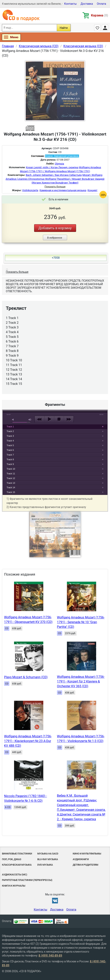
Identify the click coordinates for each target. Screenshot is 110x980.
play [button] (55, 384)
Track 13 (11, 483)
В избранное (55, 238)
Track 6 (10, 450)
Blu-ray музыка (47, 859)
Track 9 (10, 464)
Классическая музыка (17, 865)
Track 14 (11, 487)
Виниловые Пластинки (17, 854)
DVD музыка (45, 865)
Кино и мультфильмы (87, 854)
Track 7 (10, 455)
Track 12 (11, 478)
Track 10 (11, 469)
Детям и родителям (86, 865)
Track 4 (10, 441)
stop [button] (59, 419)
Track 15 (11, 492)
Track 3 (10, 436)
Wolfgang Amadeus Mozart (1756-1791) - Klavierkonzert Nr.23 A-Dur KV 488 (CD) (28, 741)
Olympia (59, 164)
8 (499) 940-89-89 (50, 956)
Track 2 (10, 431)
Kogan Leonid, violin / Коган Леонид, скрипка (52, 167)
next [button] (69, 419)
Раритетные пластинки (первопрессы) (27, 880)
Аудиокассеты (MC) (15, 875)
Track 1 (10, 427)
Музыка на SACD (48, 854)
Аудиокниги (81, 859)
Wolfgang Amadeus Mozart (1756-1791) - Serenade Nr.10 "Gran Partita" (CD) (81, 622)
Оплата (101, 4)
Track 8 (10, 459)
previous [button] (39, 419)
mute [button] (14, 420)
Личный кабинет (105, 28)
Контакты (70, 4)
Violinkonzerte (30, 190)
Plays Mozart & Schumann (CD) (26, 677)
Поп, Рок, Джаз (12, 859)
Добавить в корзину (55, 228)
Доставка (87, 4)
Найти (64, 28)
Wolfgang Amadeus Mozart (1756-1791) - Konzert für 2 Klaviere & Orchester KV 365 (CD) (81, 681)
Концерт (93, 190)
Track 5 (10, 445)
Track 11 (11, 474)
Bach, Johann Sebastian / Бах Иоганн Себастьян (54, 175)
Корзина (100, 15)
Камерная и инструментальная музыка (63, 190)
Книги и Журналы (14, 886)
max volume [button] (30, 420)
